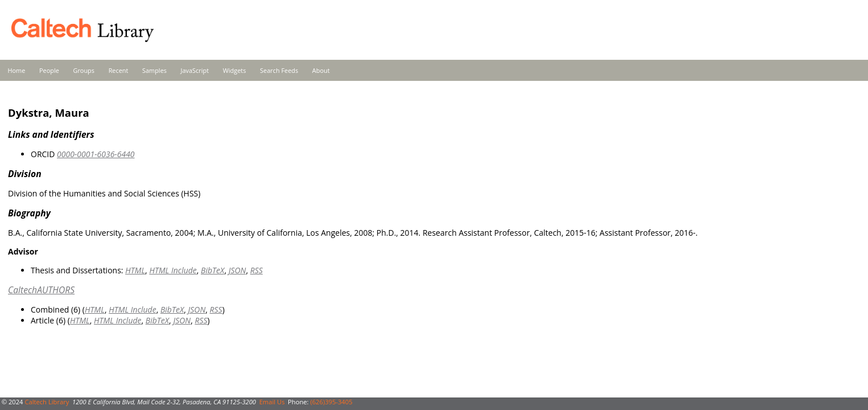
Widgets (235, 70)
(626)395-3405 (331, 402)
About (321, 70)
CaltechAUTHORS (41, 290)
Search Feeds (279, 70)
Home (17, 70)
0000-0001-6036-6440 (96, 154)
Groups (84, 70)
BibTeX (212, 270)
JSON (237, 270)
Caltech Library (47, 402)
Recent (119, 70)
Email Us (272, 402)
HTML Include (173, 270)
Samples (154, 70)
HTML (135, 270)
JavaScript (195, 70)
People (49, 70)
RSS (257, 270)
